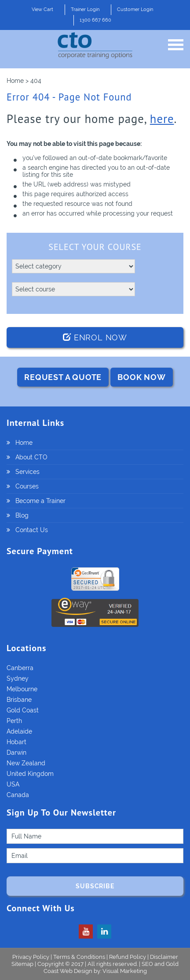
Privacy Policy (31, 957)
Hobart (16, 742)
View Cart (42, 9)
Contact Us (32, 530)
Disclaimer (164, 957)
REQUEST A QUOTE (63, 377)
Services (27, 472)
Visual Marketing (125, 971)
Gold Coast (23, 710)
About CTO (31, 457)
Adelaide (19, 731)
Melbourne (22, 689)
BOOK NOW (141, 377)
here (162, 119)
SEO (147, 964)
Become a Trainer (40, 501)
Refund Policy (128, 957)
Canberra (20, 668)
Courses (27, 486)
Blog (22, 515)
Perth (14, 721)
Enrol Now (95, 337)
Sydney (18, 678)
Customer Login (135, 9)
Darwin (16, 753)
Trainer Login (85, 9)
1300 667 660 (95, 20)
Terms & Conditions (79, 957)
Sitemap (23, 964)
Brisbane (19, 700)
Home (24, 443)
